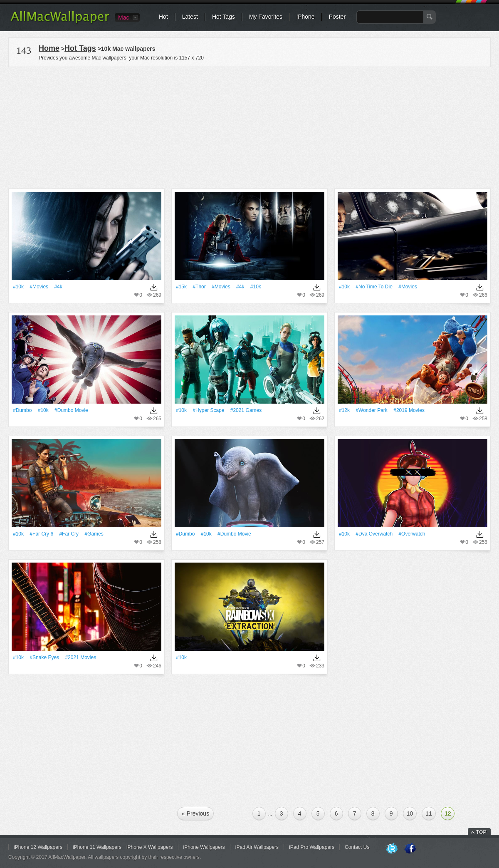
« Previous (195, 813)
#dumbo (22, 410)
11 (429, 813)
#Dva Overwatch (374, 534)
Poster (337, 17)
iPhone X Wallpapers (150, 847)
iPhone (306, 17)
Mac (124, 17)
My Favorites (266, 17)
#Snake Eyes (44, 657)
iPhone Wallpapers (204, 847)
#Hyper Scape (208, 410)
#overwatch (412, 534)
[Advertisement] (249, 126)
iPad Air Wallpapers (257, 847)
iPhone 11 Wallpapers (97, 847)
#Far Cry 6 (41, 534)
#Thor (199, 287)
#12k (344, 410)
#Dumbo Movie (71, 410)
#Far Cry (69, 534)
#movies (39, 287)
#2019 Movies (409, 410)
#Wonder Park (371, 410)
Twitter (392, 849)
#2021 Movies (80, 657)
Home (49, 48)
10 (410, 813)
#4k (58, 287)
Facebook (410, 849)
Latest (190, 17)
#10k (18, 287)
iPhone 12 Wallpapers (38, 847)
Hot (163, 17)
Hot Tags (224, 17)
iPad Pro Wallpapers (312, 847)
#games (94, 534)
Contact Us (357, 847)
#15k (181, 287)
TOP (481, 832)
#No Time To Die (374, 287)
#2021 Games (246, 410)
